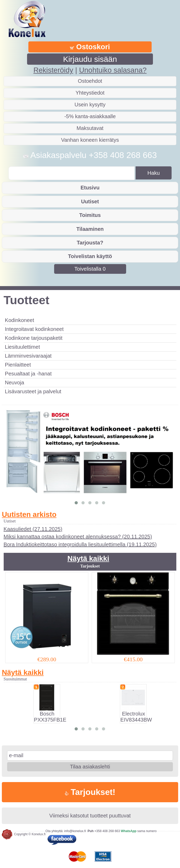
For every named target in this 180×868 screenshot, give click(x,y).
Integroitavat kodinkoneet (34, 329)
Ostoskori (90, 47)
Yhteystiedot (90, 93)
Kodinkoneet (20, 320)
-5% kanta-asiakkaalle (90, 116)
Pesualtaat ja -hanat (28, 374)
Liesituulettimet (22, 347)
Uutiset (90, 201)
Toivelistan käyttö (90, 256)
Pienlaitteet (18, 365)
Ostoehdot (90, 81)
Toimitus (90, 215)
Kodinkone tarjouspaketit (34, 338)
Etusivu (90, 188)
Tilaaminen (90, 229)
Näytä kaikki (88, 558)
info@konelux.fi (75, 831)
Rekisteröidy (53, 70)
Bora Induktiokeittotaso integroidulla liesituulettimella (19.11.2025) (80, 544)
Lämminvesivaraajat (28, 356)
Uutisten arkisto (29, 514)
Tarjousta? (90, 243)
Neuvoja (15, 383)
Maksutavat (90, 128)
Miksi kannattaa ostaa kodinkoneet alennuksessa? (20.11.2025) (78, 537)
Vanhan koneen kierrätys (90, 140)
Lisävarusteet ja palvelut (33, 391)
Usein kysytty (90, 105)
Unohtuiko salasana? (113, 70)
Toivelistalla (90, 269)
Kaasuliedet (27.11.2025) (33, 529)
